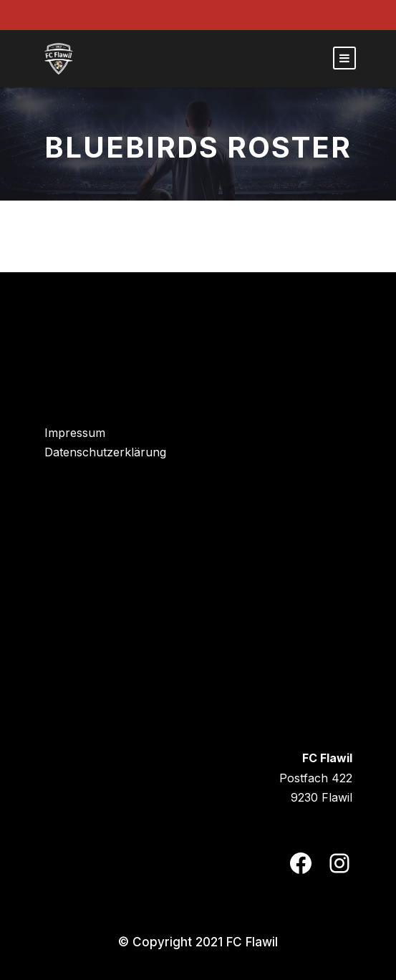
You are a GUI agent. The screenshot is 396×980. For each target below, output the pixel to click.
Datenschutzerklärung (105, 452)
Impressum (75, 433)
